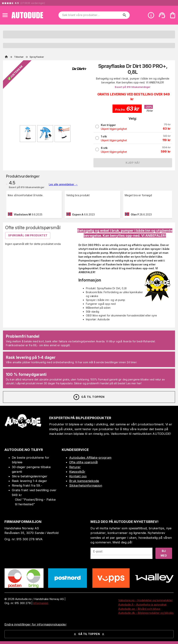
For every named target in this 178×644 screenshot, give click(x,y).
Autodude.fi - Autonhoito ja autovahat (142, 605)
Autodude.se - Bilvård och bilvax (139, 609)
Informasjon (41, 603)
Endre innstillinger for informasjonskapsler (36, 624)
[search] (125, 15)
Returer (75, 467)
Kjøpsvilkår (77, 472)
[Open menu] (5, 15)
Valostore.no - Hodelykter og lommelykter (145, 600)
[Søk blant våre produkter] (91, 15)
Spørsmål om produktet (28, 235)
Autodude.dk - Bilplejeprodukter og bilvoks (146, 613)
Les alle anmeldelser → (63, 184)
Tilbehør (19, 57)
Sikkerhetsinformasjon (86, 485)
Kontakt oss (78, 476)
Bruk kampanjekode (84, 481)
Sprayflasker (37, 57)
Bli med (164, 553)
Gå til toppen (89, 397)
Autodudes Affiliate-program (90, 458)
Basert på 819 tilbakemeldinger (133, 87)
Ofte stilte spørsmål (83, 462)
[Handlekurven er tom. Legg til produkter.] (173, 15)
